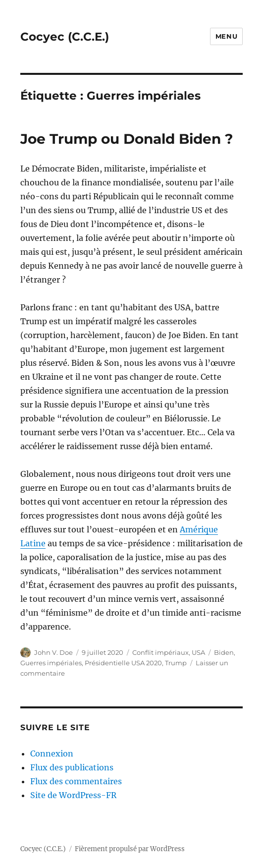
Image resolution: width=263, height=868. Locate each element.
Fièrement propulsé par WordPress (130, 849)
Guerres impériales (51, 663)
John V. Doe (53, 652)
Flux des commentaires (76, 781)
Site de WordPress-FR (73, 795)
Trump (176, 663)
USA (198, 652)
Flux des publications (72, 767)
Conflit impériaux (160, 652)
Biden (224, 652)
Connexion (52, 753)
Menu (226, 36)
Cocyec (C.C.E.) (65, 37)
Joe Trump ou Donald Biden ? (127, 139)
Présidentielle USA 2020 (123, 663)
